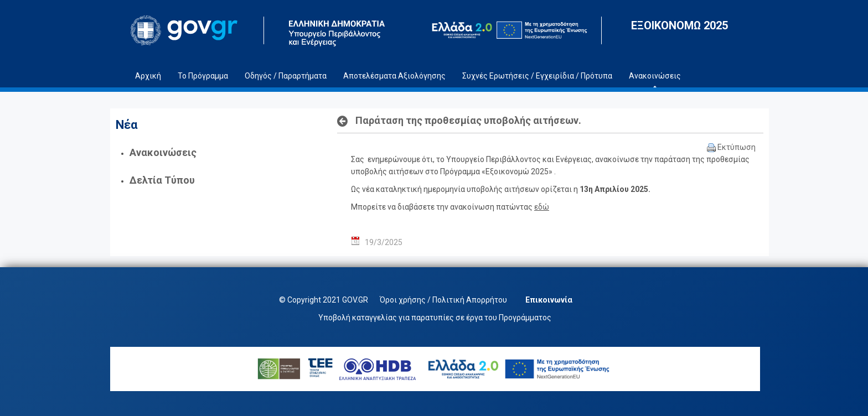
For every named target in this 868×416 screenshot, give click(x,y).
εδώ (542, 207)
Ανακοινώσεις (163, 152)
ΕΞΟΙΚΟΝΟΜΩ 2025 (680, 25)
